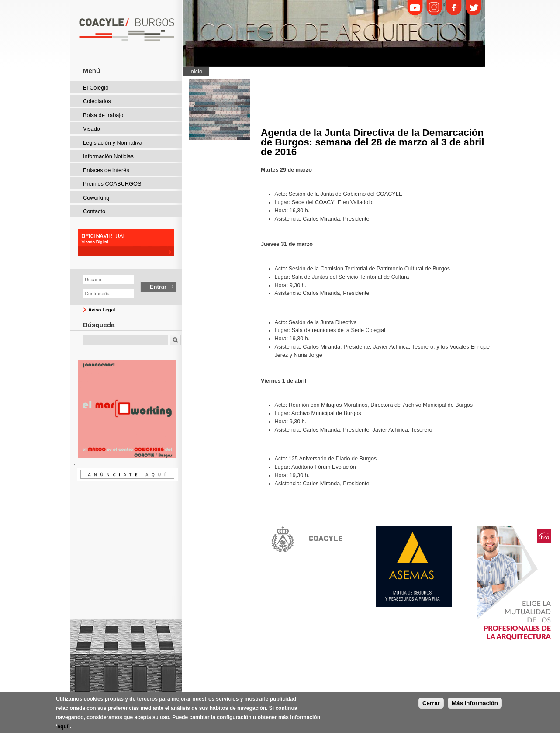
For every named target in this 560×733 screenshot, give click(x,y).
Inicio (196, 71)
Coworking (96, 198)
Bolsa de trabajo (103, 115)
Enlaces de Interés (106, 170)
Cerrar (431, 706)
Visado (92, 129)
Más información (475, 706)
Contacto (94, 211)
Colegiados (97, 101)
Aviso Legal (102, 310)
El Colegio (96, 88)
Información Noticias (108, 156)
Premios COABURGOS (112, 184)
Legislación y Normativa (113, 143)
